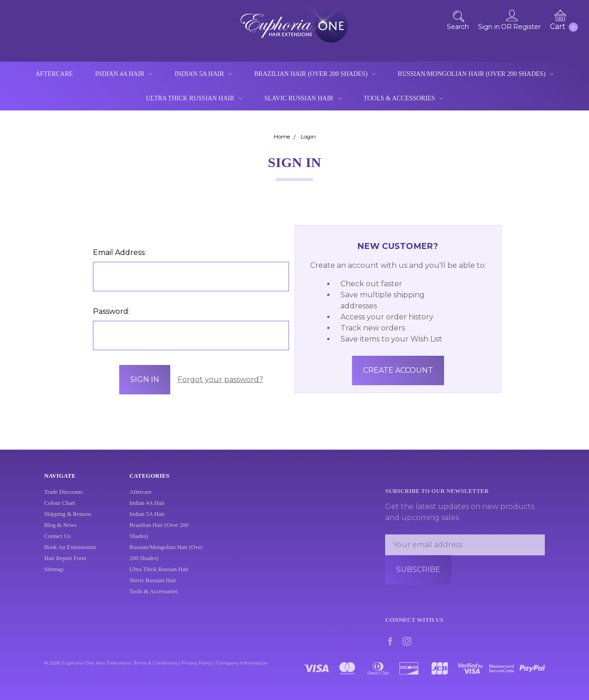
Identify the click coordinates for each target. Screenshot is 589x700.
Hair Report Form (65, 565)
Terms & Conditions (155, 663)
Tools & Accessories (403, 98)
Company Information (242, 663)
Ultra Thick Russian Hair (194, 98)
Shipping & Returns (68, 521)
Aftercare (54, 74)
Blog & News (60, 532)
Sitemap (54, 576)
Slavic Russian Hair (303, 98)
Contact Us (57, 543)
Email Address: (119, 252)
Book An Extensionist (70, 554)
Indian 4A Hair (124, 74)
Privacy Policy (197, 663)
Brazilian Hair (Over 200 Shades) (315, 74)
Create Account (398, 370)
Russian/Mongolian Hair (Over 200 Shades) (476, 74)
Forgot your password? (220, 379)
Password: (111, 311)
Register (527, 27)
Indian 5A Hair (203, 74)
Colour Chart (60, 510)
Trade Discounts (64, 499)
